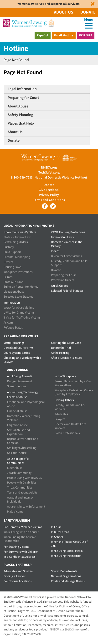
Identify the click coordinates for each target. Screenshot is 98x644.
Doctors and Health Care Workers (70, 426)
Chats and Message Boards (68, 581)
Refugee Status (13, 328)
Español (43, 35)
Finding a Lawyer (15, 576)
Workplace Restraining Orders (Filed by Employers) (74, 392)
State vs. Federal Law (17, 237)
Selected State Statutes (18, 297)
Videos (55, 251)
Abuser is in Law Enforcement (26, 507)
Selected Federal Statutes (67, 291)
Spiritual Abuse (17, 453)
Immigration (12, 303)
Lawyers (60, 419)
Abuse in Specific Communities (18, 461)
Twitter (53, 206)
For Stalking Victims (16, 547)
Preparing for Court (23, 98)
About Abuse (18, 106)
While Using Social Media (67, 551)
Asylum (8, 323)
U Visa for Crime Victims (19, 313)
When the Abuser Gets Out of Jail (69, 544)
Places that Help (21, 123)
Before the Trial (61, 348)
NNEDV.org (49, 168)
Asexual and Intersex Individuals (20, 500)
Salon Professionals (67, 433)
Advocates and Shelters (18, 571)
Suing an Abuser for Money (21, 287)
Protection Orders (62, 280)
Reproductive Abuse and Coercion (23, 441)
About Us (64, 12)
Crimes (8, 277)
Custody (9, 247)
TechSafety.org (49, 173)
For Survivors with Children (21, 552)
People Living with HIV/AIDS (25, 478)
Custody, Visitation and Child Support (69, 263)
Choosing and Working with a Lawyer (22, 360)
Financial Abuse (17, 411)
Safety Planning (20, 115)
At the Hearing (60, 353)
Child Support (12, 252)
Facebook (45, 206)
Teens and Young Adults (22, 493)
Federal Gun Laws (62, 237)
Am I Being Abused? (20, 376)
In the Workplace (65, 376)
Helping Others (64, 400)
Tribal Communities (20, 488)
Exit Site (86, 35)
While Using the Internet (66, 556)
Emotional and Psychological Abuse (26, 404)
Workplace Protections (18, 272)
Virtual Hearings (14, 343)
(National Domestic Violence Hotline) (60, 178)
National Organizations (66, 576)
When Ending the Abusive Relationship (20, 539)
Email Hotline (64, 35)
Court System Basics (17, 353)
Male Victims (15, 512)
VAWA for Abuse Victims (19, 308)
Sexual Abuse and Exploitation (18, 432)
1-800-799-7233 (22, 178)
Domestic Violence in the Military (67, 244)
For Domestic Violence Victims (23, 527)
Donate (88, 12)
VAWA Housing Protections (68, 232)
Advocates (61, 414)
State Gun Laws (13, 282)
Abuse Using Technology (23, 392)
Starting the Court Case (66, 343)
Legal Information (22, 89)
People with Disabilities (22, 483)
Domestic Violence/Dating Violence (24, 418)
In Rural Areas (60, 532)
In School (57, 537)
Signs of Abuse (16, 386)
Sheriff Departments (64, 571)
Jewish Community (19, 473)
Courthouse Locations (18, 581)
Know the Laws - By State (20, 232)
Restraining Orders (16, 242)
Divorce (8, 262)
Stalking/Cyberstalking (22, 448)
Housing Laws (12, 267)
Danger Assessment (20, 381)
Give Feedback (49, 190)
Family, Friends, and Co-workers (70, 407)
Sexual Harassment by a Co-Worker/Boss (73, 383)
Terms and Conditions (49, 200)
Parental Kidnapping (17, 257)
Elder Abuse (15, 468)
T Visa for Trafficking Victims (22, 318)
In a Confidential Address (19, 557)
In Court (56, 527)
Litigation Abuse (14, 292)
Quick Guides (59, 286)
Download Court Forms (18, 348)
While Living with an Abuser (21, 532)
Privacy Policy (49, 195)
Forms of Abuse (17, 397)
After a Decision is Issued (67, 358)
